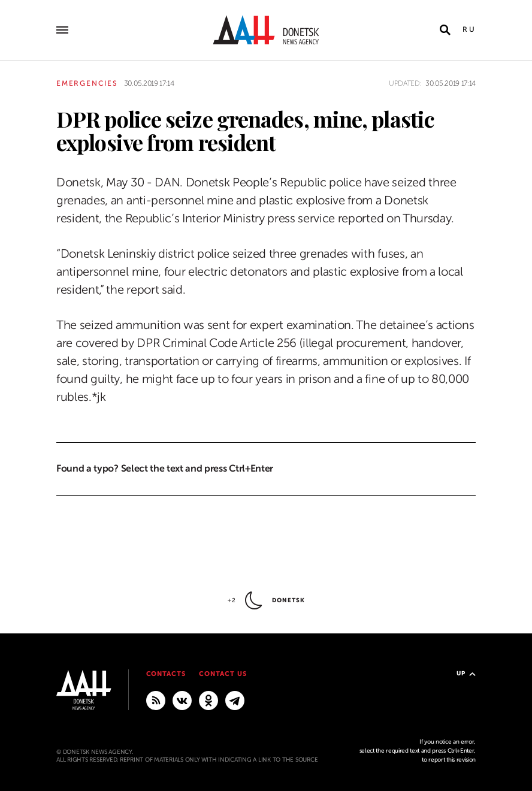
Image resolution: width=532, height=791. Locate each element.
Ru (469, 29)
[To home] (266, 30)
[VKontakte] (182, 700)
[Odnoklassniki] (208, 700)
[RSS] (156, 700)
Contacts (166, 674)
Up (466, 673)
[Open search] (445, 30)
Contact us (223, 674)
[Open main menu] (62, 30)
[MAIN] (235, 700)
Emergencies (87, 83)
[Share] (35, 148)
